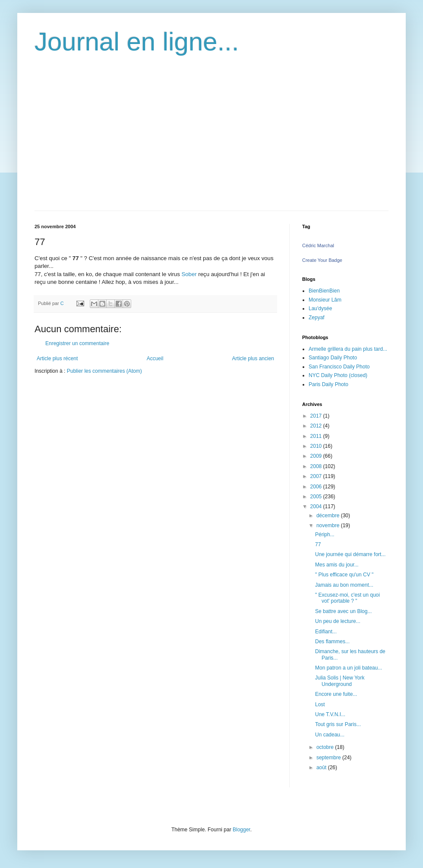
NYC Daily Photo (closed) (338, 375)
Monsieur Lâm (325, 300)
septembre (329, 758)
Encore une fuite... (336, 694)
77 (318, 544)
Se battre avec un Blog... (343, 611)
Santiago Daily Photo (333, 358)
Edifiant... (326, 632)
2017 (317, 416)
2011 (317, 436)
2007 (317, 476)
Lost (320, 704)
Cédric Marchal (318, 245)
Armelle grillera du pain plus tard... (348, 349)
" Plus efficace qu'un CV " (344, 575)
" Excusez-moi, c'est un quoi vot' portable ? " (347, 598)
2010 (317, 446)
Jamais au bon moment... (344, 585)
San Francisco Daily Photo (339, 367)
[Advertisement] (211, 146)
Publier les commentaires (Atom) (104, 371)
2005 (317, 497)
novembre (329, 525)
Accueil (155, 359)
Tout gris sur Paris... (338, 724)
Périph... (325, 535)
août (322, 767)
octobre (326, 747)
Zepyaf (317, 318)
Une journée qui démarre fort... (350, 554)
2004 (317, 506)
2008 (317, 466)
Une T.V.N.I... (330, 714)
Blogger (241, 830)
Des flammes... (332, 642)
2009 (317, 456)
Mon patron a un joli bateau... (349, 668)
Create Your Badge (322, 260)
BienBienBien (324, 291)
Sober (189, 274)
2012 (317, 426)
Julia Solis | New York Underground (340, 681)
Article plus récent (57, 359)
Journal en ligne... (137, 42)
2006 (317, 487)
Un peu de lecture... (338, 621)
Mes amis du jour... (337, 565)
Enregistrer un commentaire (77, 343)
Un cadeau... (330, 735)
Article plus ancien (253, 359)
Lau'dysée (320, 308)
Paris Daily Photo (328, 384)
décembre (329, 516)
